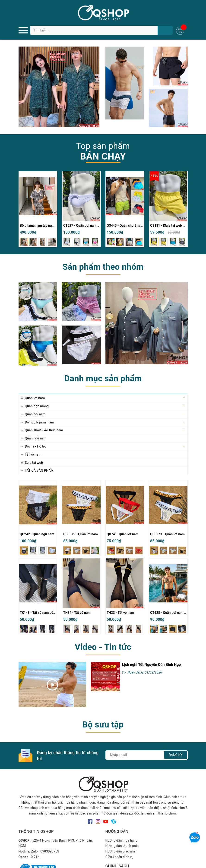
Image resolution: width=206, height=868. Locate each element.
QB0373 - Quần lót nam (167, 534)
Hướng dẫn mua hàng (122, 840)
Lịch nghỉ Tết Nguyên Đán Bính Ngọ (151, 665)
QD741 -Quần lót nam (123, 534)
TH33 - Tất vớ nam (120, 613)
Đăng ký (176, 755)
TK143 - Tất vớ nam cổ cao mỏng (44, 613)
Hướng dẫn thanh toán (122, 846)
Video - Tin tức (103, 647)
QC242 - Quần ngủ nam (37, 534)
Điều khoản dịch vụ (120, 857)
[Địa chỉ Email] (147, 755)
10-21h (34, 857)
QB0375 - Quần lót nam (81, 534)
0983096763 (50, 851)
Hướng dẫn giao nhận (121, 851)
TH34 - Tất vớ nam (77, 613)
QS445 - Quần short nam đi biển (131, 226)
